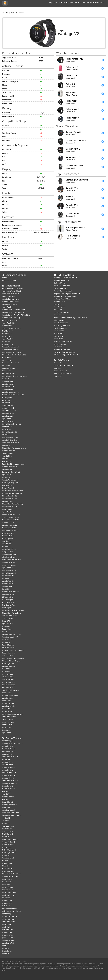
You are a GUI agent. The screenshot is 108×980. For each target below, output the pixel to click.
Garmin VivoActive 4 (9, 467)
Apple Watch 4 (7, 512)
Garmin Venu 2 (8, 416)
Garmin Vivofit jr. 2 (61, 371)
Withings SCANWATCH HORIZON (66, 278)
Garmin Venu (7, 469)
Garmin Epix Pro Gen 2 (10, 299)
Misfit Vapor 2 (7, 509)
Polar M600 (6, 626)
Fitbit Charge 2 (8, 834)
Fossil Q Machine (60, 315)
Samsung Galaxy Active (11, 483)
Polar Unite (6, 435)
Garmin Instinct (8, 501)
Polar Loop (6, 898)
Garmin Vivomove (61, 344)
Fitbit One (6, 948)
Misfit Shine (6, 924)
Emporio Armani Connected (12, 493)
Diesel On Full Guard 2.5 (11, 515)
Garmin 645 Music (9, 536)
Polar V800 (6, 669)
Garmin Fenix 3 (8, 698)
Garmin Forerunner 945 (11, 392)
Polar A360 (6, 855)
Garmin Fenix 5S (8, 584)
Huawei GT (6, 445)
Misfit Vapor (7, 608)
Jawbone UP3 (7, 932)
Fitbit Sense (6, 429)
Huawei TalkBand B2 (10, 908)
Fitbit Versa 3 (7, 427)
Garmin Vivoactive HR (10, 637)
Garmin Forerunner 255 (11, 347)
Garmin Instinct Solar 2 (11, 302)
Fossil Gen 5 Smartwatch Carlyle (14, 464)
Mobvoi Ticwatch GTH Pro (11, 352)
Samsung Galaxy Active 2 (11, 472)
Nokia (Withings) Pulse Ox (12, 911)
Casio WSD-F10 (8, 640)
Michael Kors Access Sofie (11, 560)
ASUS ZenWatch (8, 677)
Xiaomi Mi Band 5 (8, 767)
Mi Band (5, 821)
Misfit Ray (6, 866)
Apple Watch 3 (7, 568)
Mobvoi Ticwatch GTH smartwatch (15, 376)
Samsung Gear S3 (9, 618)
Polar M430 (6, 589)
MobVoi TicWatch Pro (10, 530)
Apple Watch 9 (7, 307)
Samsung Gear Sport (10, 565)
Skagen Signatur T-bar (62, 325)
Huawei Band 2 (8, 802)
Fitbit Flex (6, 954)
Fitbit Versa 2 (7, 477)
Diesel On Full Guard (10, 557)
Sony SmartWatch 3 (9, 703)
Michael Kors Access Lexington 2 (14, 448)
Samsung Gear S (8, 722)
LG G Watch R (7, 711)
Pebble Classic (7, 725)
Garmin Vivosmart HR (10, 877)
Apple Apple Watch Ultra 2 (12, 291)
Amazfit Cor (6, 791)
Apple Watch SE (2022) (10, 320)
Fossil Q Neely (59, 331)
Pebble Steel (7, 701)
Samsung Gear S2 (9, 664)
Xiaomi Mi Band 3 (8, 789)
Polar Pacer (6, 342)
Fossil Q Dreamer (8, 871)
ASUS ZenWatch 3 (9, 602)
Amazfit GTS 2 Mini (9, 411)
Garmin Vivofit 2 (8, 943)
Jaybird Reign (7, 863)
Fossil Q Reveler (8, 869)
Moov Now (6, 884)
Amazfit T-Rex (7, 456)
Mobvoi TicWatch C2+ (10, 432)
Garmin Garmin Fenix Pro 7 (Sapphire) (16, 315)
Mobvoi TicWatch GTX (10, 437)
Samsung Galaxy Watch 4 (11, 363)
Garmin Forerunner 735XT (12, 634)
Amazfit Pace (7, 544)
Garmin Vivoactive (9, 706)
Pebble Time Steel (9, 682)
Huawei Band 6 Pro (9, 751)
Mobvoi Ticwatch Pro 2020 (12, 424)
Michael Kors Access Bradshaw (13, 610)
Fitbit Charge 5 (8, 746)
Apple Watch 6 (7, 421)
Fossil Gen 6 (7, 358)
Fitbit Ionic (6, 578)
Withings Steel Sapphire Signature (66, 296)
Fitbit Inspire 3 (7, 331)
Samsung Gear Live (9, 717)
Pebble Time (7, 693)
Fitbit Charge (7, 951)
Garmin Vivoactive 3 (9, 562)
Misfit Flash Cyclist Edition (12, 874)
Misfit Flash (6, 927)
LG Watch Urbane (9, 685)
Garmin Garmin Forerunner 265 (14, 312)
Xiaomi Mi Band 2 (8, 842)
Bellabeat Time (59, 283)
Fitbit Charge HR (8, 914)
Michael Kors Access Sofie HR (13, 491)
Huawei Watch (7, 687)
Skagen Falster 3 (8, 453)
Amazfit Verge (7, 485)
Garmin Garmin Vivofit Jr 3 (64, 365)
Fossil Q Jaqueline (60, 328)
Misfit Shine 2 (7, 879)
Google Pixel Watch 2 (10, 296)
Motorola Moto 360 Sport (11, 661)
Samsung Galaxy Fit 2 (10, 757)
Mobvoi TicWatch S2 (9, 496)
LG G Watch (6, 709)
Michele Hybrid (60, 307)
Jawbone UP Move (9, 938)
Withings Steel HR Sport (63, 299)
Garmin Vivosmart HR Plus (12, 815)
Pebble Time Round (9, 653)
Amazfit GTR (7, 461)
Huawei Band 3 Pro (9, 773)
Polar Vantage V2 (8, 387)
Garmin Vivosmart (9, 940)
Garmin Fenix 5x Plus (10, 525)
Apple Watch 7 (7, 360)
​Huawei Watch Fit (8, 373)
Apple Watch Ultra (9, 323)
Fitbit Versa (6, 546)
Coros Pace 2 (7, 400)
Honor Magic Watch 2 (10, 368)
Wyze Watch (7, 365)
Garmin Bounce (60, 363)
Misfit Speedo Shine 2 (10, 839)
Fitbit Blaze (6, 642)
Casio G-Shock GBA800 (10, 520)
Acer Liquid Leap (8, 826)
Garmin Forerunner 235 (11, 554)
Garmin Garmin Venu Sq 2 (12, 318)
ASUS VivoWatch (8, 674)
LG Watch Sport (8, 600)
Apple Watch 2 (7, 624)
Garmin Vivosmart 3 (9, 805)
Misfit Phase (58, 339)
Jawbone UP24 (7, 935)
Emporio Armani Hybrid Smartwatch (67, 294)
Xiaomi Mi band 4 (8, 775)
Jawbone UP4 (7, 900)
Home (4, 278)
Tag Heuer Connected (62, 286)
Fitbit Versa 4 (7, 334)
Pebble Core (7, 847)
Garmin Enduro (8, 381)
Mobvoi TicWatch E (9, 573)
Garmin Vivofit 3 (8, 858)
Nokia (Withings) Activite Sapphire (66, 355)
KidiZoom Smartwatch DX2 (64, 373)
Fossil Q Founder (8, 645)
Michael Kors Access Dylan (12, 613)
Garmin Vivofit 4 (8, 797)
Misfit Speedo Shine (9, 892)
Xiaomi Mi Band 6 (8, 749)
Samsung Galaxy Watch (11, 517)
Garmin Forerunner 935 (11, 592)
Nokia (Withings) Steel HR (63, 341)
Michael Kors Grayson (10, 549)
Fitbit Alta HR (7, 829)
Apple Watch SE (8, 419)
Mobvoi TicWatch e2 (9, 499)
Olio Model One (8, 679)
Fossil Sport (6, 371)
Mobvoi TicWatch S (9, 576)
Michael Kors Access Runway (13, 504)
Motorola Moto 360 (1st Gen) (13, 714)
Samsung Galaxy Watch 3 (11, 443)
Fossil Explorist (8, 538)
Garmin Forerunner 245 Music (13, 395)
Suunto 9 (5, 379)
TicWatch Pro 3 (8, 405)
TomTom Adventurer (10, 616)
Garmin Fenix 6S (8, 384)
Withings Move (59, 302)
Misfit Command (60, 320)
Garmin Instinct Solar (10, 440)
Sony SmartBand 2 (9, 890)
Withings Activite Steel (62, 349)
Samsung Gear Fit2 (9, 853)
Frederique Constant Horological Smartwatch (70, 317)
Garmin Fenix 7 (8, 326)
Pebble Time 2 (7, 629)
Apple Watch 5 (7, 475)
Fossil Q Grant (59, 347)
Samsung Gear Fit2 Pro (10, 813)
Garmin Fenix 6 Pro (9, 389)
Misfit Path (58, 309)
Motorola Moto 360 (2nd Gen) (13, 658)
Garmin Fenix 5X (8, 581)
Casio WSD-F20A (8, 533)
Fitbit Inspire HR (8, 778)
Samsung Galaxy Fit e (10, 781)
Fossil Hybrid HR (60, 288)
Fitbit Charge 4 (8, 770)
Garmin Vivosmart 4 (9, 783)
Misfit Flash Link (8, 895)
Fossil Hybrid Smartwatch (63, 291)
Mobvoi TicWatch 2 (9, 570)
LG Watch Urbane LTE (10, 695)
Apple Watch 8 (7, 339)
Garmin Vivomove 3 (9, 451)
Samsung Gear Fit (9, 922)
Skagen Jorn (58, 336)
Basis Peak (6, 730)
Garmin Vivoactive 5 (9, 304)
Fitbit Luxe (6, 759)
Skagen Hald (59, 333)
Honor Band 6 (7, 754)
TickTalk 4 (58, 368)
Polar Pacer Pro (8, 344)
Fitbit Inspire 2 (7, 762)
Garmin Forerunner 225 (11, 666)
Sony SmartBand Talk (10, 916)
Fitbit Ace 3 (58, 376)
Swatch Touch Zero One (11, 690)
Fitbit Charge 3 (8, 786)
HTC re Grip (6, 906)
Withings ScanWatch (61, 280)
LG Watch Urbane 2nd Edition (13, 650)
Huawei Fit (6, 621)
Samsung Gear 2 (8, 719)
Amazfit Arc (6, 794)
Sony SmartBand (8, 919)
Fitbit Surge (6, 727)
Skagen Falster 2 (8, 488)
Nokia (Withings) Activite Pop (64, 352)
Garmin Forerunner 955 (11, 350)
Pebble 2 (5, 632)
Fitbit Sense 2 (7, 336)
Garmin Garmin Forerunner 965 (14, 310)
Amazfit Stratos (8, 541)
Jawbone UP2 (7, 903)
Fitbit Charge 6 (8, 741)
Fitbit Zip (5, 946)
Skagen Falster (8, 552)
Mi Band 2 (6, 818)
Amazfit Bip (6, 799)
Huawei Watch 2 (8, 594)
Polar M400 (6, 671)
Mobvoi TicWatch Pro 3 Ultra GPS (14, 355)
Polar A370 (6, 823)
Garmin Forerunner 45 (10, 480)
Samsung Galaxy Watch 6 (11, 294)
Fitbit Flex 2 (6, 837)
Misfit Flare (6, 807)
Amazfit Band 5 (8, 765)
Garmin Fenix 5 (8, 586)
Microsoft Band (8, 930)
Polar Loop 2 (7, 882)
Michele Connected (61, 323)
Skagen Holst (59, 304)
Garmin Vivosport (9, 810)
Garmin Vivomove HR (62, 312)
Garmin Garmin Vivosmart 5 (12, 743)
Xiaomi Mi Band (8, 845)
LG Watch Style (8, 597)
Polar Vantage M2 (9, 403)
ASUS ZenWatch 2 (9, 648)
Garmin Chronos (8, 522)
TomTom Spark (8, 656)
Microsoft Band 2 (8, 887)
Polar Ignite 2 (7, 397)
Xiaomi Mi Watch (8, 408)
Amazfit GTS (7, 459)
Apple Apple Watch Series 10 (13, 288)
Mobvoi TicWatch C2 (9, 507)
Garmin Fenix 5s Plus (10, 528)
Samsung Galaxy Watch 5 (11, 328)
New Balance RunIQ (9, 605)
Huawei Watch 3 (8, 413)
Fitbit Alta (6, 861)
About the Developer (10, 280)
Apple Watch (7, 733)
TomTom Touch (8, 831)
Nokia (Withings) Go (9, 850)
